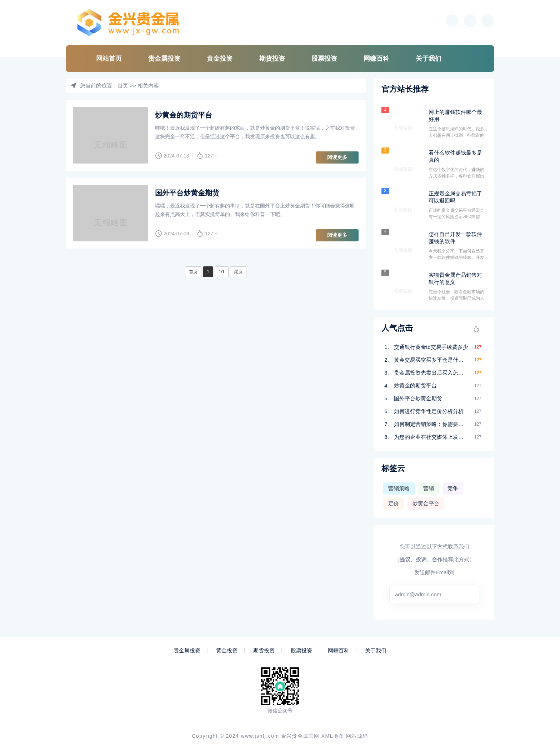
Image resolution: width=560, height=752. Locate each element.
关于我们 (429, 59)
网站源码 (357, 736)
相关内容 (148, 86)
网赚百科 (376, 59)
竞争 (453, 488)
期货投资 (272, 59)
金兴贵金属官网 (300, 736)
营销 (429, 488)
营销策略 (399, 488)
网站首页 (109, 59)
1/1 (222, 272)
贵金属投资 (164, 59)
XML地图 (333, 736)
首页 (123, 86)
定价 (394, 503)
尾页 (238, 272)
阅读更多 (337, 157)
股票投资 (324, 59)
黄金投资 (220, 59)
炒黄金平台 (426, 503)
